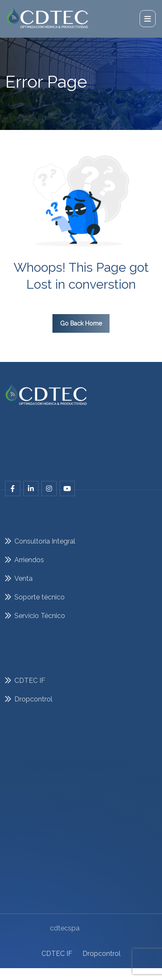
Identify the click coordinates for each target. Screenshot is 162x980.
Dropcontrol (102, 945)
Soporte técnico (40, 605)
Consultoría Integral (45, 549)
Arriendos (29, 568)
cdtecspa (65, 922)
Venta (23, 587)
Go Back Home (81, 323)
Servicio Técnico (40, 624)
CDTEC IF (57, 945)
